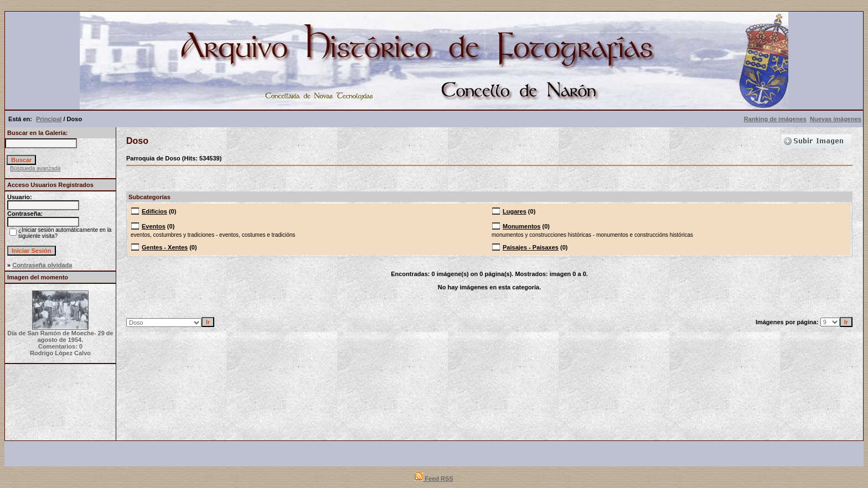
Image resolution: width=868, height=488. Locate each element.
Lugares (515, 211)
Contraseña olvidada (42, 265)
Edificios (154, 211)
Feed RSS (434, 479)
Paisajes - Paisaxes (531, 247)
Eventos (154, 226)
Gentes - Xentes (165, 247)
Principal (49, 119)
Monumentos (521, 226)
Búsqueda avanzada (35, 168)
